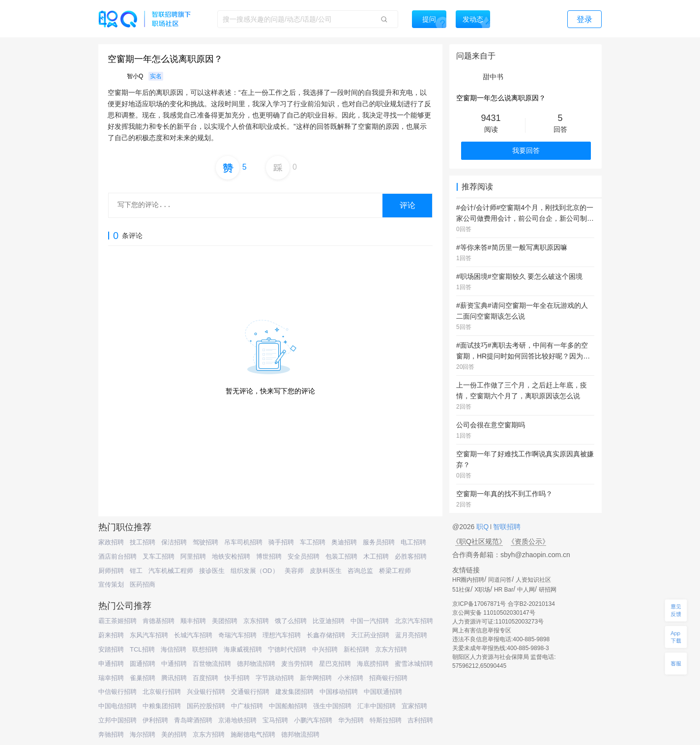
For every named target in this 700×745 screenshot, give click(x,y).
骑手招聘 (281, 542)
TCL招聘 (142, 649)
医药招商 (143, 584)
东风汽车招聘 (149, 635)
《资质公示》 (528, 541)
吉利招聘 (420, 720)
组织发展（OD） (255, 571)
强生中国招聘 (332, 706)
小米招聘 (350, 678)
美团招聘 (225, 621)
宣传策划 (111, 584)
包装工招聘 (341, 556)
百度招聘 (205, 678)
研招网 (548, 590)
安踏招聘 (111, 649)
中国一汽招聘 (370, 621)
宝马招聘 (275, 720)
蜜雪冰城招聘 (414, 664)
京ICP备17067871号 (479, 604)
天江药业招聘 (370, 635)
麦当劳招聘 (297, 664)
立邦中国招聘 (117, 720)
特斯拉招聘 (386, 720)
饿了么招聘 (291, 621)
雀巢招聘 (143, 678)
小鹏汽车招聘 (313, 720)
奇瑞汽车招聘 (237, 635)
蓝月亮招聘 (411, 635)
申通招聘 (111, 664)
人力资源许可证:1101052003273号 (498, 622)
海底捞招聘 (373, 664)
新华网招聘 (316, 678)
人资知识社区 (533, 580)
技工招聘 (143, 542)
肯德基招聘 (159, 621)
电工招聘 (413, 542)
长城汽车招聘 (193, 635)
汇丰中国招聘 (377, 706)
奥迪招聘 (344, 542)
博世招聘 (269, 556)
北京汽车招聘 (414, 621)
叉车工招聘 (159, 556)
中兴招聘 (325, 649)
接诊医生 (212, 571)
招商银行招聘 (388, 678)
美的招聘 (174, 734)
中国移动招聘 (339, 692)
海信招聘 (174, 649)
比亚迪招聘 (329, 621)
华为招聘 (351, 720)
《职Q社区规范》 (479, 541)
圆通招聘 (143, 664)
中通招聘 (174, 664)
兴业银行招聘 (206, 692)
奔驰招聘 (111, 734)
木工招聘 (376, 556)
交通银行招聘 (250, 692)
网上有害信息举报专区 (482, 630)
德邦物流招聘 (256, 664)
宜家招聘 (414, 706)
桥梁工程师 (395, 571)
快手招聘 (237, 678)
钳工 (136, 571)
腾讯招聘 (174, 678)
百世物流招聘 (212, 664)
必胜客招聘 (411, 556)
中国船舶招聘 (288, 706)
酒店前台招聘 (117, 556)
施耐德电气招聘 (253, 734)
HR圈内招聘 (468, 580)
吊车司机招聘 (243, 542)
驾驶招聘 (205, 542)
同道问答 (500, 580)
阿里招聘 (193, 556)
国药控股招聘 (206, 706)
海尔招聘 (143, 734)
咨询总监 (360, 571)
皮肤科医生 (326, 571)
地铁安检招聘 (231, 556)
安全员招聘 (304, 556)
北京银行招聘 (162, 692)
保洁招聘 (174, 542)
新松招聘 (356, 649)
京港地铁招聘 (237, 720)
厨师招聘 (111, 571)
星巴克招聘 (335, 664)
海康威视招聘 (243, 649)
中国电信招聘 (117, 706)
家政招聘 (111, 542)
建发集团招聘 (294, 692)
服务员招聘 (379, 542)
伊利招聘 (155, 720)
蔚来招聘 (111, 635)
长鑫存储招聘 (326, 635)
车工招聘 (313, 542)
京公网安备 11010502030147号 (494, 613)
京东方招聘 (391, 649)
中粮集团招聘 (162, 706)
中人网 (526, 590)
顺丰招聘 (193, 621)
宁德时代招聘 (287, 649)
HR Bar (504, 590)
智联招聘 (506, 527)
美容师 (294, 571)
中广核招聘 (247, 706)
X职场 (482, 590)
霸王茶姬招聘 (117, 621)
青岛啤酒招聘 (193, 720)
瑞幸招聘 (111, 678)
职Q (483, 527)
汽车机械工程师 (171, 571)
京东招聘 (256, 621)
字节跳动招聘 (275, 678)
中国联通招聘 (383, 692)
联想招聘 (205, 649)
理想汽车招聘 (282, 635)
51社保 (461, 590)
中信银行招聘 (117, 692)
